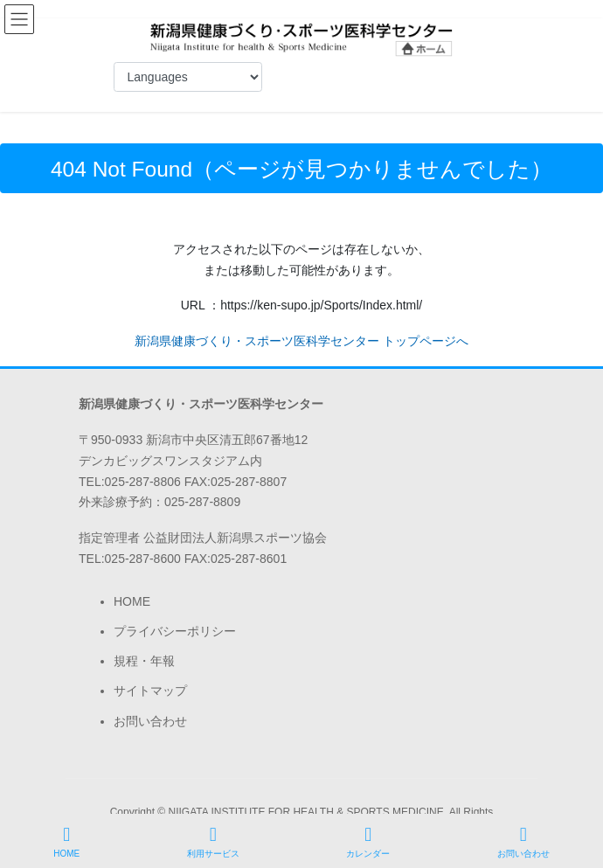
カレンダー (368, 842)
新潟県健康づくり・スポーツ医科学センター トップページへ (301, 341)
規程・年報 (144, 661)
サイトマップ (150, 691)
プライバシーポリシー (175, 631)
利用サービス (213, 842)
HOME (132, 601)
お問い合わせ (150, 721)
